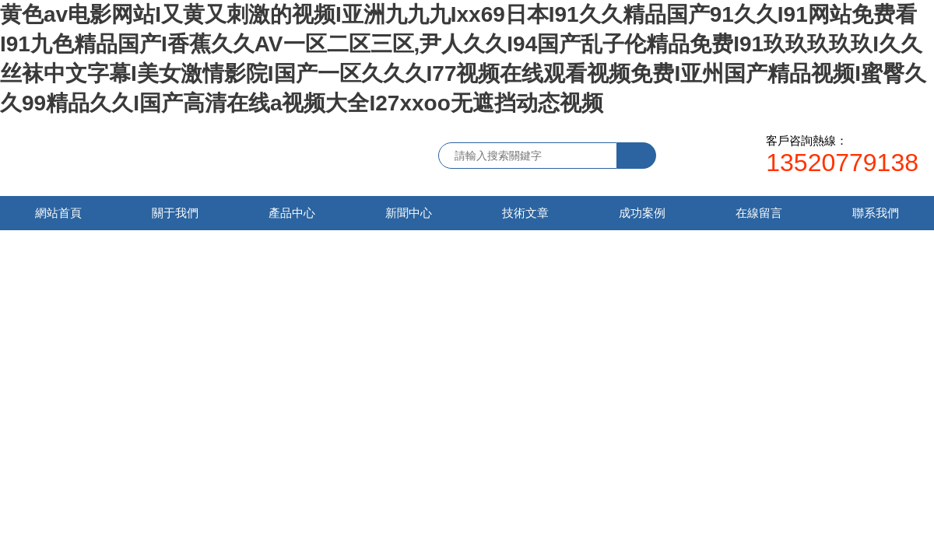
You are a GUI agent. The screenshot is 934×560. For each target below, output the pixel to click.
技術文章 (525, 213)
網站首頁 (58, 213)
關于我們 (175, 213)
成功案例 (642, 213)
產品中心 (292, 213)
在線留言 (759, 213)
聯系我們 (876, 213)
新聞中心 (409, 213)
